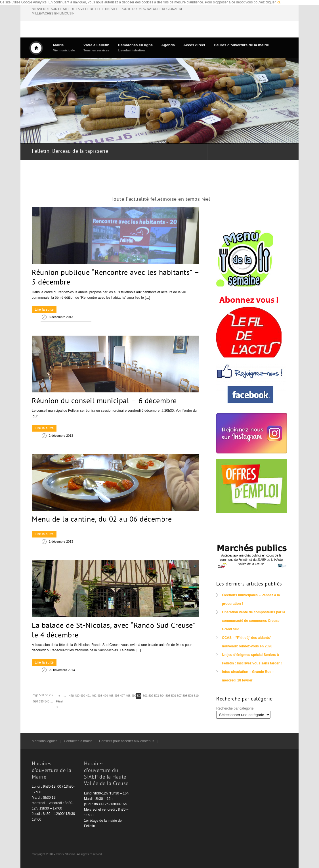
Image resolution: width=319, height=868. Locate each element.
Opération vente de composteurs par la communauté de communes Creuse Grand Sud (254, 621)
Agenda (168, 45)
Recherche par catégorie (235, 708)
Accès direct (194, 45)
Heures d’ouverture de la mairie (241, 45)
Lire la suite (44, 309)
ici (278, 2)
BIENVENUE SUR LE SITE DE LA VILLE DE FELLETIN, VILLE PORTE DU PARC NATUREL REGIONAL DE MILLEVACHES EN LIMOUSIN (107, 11)
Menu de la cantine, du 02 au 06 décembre (102, 520)
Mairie (64, 48)
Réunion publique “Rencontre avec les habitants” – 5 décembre (116, 278)
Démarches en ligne (135, 48)
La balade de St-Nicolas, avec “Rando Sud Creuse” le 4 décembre (114, 631)
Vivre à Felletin (96, 48)
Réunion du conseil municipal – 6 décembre (104, 401)
